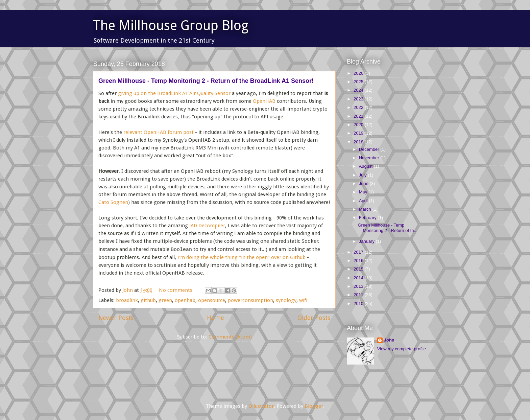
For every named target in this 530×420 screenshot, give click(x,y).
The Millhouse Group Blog (171, 26)
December (370, 149)
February (368, 218)
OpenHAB (264, 101)
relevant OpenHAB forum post (159, 132)
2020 (359, 125)
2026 (359, 73)
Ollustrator (261, 406)
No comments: (177, 290)
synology (286, 300)
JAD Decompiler (207, 226)
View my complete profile (402, 349)
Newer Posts (116, 318)
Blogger (314, 406)
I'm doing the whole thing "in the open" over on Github (242, 257)
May (364, 192)
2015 (359, 269)
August (366, 166)
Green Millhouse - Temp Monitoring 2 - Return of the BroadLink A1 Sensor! (206, 81)
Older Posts (314, 318)
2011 (359, 295)
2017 (359, 252)
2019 (359, 133)
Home (215, 318)
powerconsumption (250, 300)
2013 (359, 286)
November (370, 158)
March (366, 209)
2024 (359, 90)
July (364, 175)
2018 (359, 142)
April (364, 201)
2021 (359, 116)
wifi (303, 300)
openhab (185, 300)
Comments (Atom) (230, 337)
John (389, 340)
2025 (359, 82)
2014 (359, 278)
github (148, 300)
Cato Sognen (113, 202)
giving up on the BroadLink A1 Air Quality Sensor (174, 93)
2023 (359, 99)
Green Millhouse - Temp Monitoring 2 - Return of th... (388, 228)
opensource (212, 300)
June (364, 183)
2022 (359, 107)
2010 (359, 304)
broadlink (127, 300)
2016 (359, 261)
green (165, 300)
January (367, 241)
